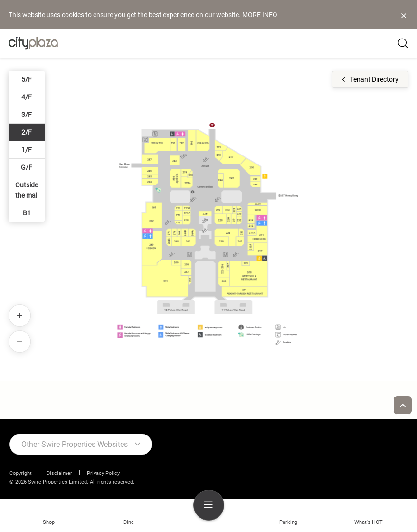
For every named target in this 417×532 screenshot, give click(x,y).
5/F (27, 79)
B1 (27, 213)
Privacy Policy (103, 473)
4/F (27, 97)
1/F (27, 150)
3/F (27, 115)
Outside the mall (27, 190)
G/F (27, 167)
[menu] (209, 505)
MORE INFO (260, 15)
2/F (27, 132)
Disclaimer (59, 473)
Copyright (21, 473)
